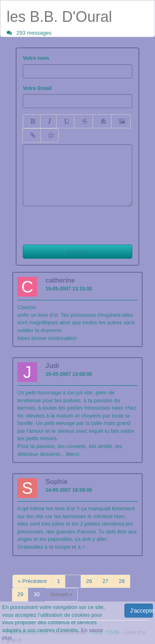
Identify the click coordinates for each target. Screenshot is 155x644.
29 (20, 594)
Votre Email (37, 88)
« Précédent (32, 581)
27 (105, 581)
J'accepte (141, 611)
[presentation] (86, 222)
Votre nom (36, 58)
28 (122, 581)
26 (89, 581)
